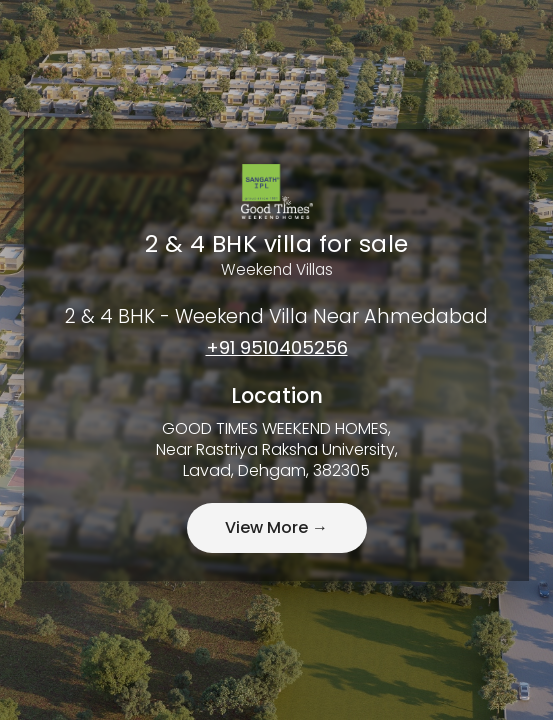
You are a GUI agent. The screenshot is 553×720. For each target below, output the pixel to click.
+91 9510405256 (277, 347)
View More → (276, 527)
